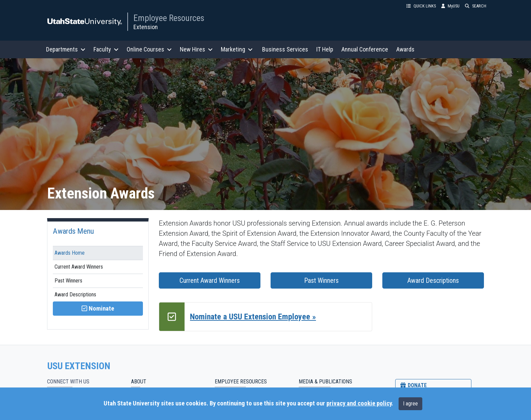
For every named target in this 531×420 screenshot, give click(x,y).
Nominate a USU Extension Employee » (253, 317)
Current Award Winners (79, 267)
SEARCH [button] (476, 6)
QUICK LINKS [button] (421, 6)
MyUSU (450, 6)
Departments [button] (66, 49)
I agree (410, 404)
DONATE (413, 385)
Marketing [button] (237, 49)
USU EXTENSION (79, 366)
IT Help (325, 49)
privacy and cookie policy (359, 403)
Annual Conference (365, 49)
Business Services (285, 49)
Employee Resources (169, 18)
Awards (405, 49)
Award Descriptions (75, 295)
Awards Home (70, 253)
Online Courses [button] (149, 49)
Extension (146, 27)
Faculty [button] (106, 49)
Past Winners (68, 281)
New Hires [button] (196, 49)
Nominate (98, 309)
